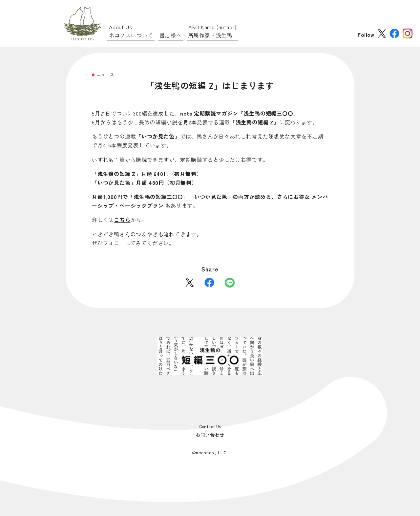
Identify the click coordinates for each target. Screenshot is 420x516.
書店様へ (170, 35)
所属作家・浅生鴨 (213, 31)
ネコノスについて (131, 31)
